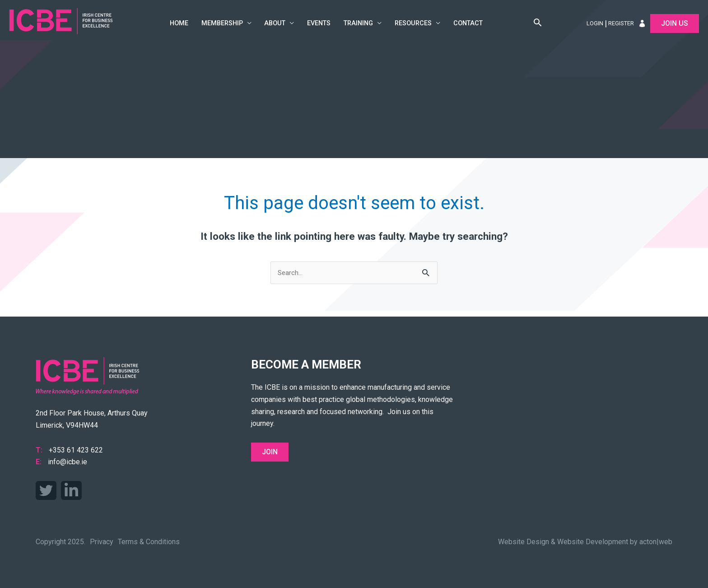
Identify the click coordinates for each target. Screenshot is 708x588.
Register (621, 23)
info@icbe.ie (68, 462)
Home (179, 23)
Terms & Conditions (149, 542)
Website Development (593, 542)
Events (319, 23)
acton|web (656, 542)
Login (595, 23)
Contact (468, 23)
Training (358, 23)
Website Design (524, 542)
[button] (538, 23)
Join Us (675, 23)
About (275, 23)
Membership (222, 23)
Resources (413, 23)
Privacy (102, 542)
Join (270, 452)
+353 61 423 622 (76, 450)
